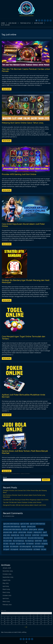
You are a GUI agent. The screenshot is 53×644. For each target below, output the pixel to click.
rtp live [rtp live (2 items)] (22, 535)
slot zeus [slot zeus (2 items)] (44, 549)
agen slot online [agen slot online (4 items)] (25, 524)
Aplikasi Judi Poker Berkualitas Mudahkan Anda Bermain (23, 396)
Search (5, 477)
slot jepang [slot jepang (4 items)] (44, 544)
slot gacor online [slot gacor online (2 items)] (21, 544)
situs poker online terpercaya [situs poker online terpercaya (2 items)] (36, 538)
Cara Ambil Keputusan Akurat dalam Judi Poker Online (23, 225)
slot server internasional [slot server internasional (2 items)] (26, 549)
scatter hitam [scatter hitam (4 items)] (36, 535)
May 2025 (6, 583)
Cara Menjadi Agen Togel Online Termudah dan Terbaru (24, 338)
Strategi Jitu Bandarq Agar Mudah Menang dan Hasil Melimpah (26, 281)
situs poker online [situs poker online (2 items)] (8, 538)
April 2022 (6, 598)
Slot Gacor (5, 25)
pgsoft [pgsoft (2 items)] (45, 532)
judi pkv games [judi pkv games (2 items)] (33, 529)
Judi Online (12, 23)
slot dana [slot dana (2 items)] (6, 544)
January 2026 (7, 568)
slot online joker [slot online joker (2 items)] (14, 547)
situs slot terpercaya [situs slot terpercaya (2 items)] (18, 541)
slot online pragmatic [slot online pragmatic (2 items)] (25, 547)
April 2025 (6, 586)
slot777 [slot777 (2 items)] (45, 541)
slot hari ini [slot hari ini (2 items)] (38, 544)
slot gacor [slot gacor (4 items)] (12, 544)
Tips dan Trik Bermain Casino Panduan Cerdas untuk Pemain (26, 70)
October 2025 (7, 574)
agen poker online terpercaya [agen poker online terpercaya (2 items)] (11, 524)
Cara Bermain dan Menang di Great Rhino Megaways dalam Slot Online (26, 500)
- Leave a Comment (25, 474)
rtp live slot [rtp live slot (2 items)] (28, 535)
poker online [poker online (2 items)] (7, 535)
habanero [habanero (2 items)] (24, 527)
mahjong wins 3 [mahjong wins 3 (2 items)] (38, 532)
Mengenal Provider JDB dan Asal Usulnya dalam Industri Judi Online (24, 505)
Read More (7, 89)
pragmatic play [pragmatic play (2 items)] (15, 535)
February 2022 (7, 605)
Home (3, 23)
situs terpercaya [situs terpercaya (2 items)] (29, 541)
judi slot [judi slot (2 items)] (15, 532)
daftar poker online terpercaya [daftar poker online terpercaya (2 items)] (12, 527)
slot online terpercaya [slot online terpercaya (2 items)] (38, 547)
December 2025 (8, 571)
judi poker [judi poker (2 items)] (41, 529)
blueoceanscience (15, 474)
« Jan (26, 627)
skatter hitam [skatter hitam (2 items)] (38, 541)
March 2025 (6, 589)
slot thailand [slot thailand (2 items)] (37, 549)
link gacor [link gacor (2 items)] (30, 532)
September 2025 (8, 577)
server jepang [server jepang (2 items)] (44, 535)
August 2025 (6, 580)
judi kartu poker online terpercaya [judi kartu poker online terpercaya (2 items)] (12, 529)
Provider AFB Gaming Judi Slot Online (19, 174)
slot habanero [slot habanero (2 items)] (30, 544)
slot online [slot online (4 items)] (6, 547)
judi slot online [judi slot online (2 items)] (22, 532)
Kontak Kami (39, 23)
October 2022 (7, 595)
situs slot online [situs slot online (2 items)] (8, 541)
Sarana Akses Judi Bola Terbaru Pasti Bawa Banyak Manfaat (25, 452)
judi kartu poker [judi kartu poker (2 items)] (31, 527)
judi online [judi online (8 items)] (25, 529)
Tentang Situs (25, 23)
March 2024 (6, 592)
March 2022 (6, 601)
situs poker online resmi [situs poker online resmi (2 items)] (20, 538)
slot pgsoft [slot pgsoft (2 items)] (6, 549)
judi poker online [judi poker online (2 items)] (8, 532)
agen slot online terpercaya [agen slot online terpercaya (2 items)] (38, 524)
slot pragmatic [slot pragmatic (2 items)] (14, 549)
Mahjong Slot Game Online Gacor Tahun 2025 (23, 123)
